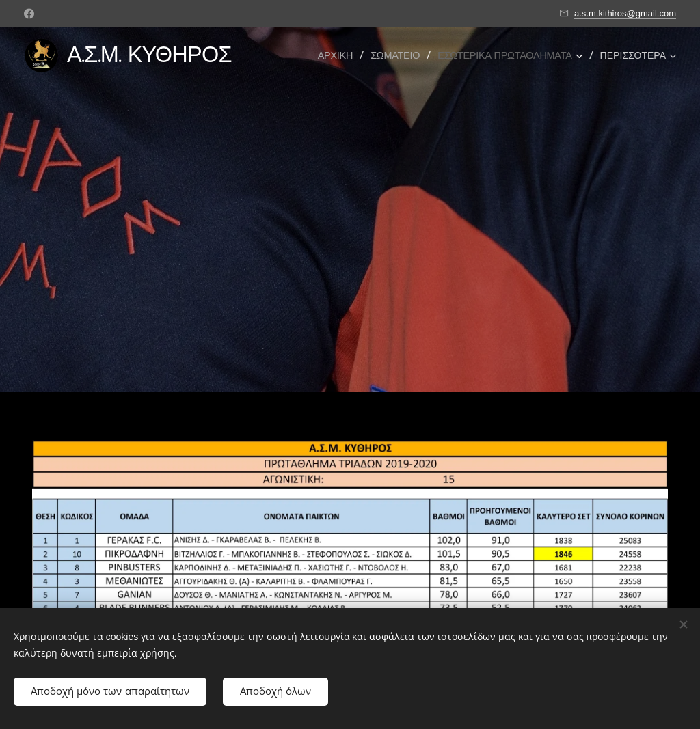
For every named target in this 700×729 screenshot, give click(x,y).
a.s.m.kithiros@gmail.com (625, 13)
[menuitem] (340, 55)
